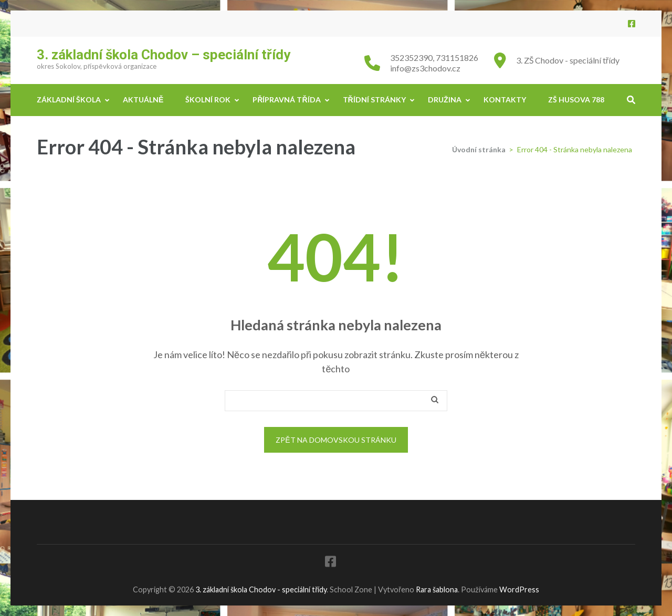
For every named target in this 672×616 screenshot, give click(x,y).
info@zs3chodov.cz (425, 68)
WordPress (519, 589)
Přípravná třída (286, 100)
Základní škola (69, 100)
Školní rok (208, 100)
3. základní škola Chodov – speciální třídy (164, 55)
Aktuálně (143, 100)
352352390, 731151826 (434, 58)
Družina (445, 100)
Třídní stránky (374, 100)
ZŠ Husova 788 (576, 100)
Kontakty (505, 100)
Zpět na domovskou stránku (336, 440)
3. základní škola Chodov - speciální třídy (261, 589)
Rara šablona (437, 589)
